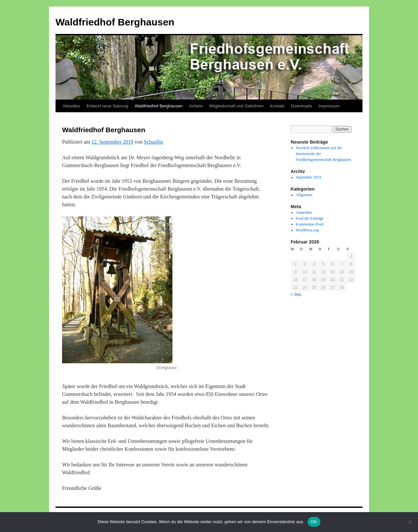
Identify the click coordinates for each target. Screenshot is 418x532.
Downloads (301, 106)
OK (314, 522)
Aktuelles (71, 106)
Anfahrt (196, 106)
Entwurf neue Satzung (107, 106)
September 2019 (309, 177)
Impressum (329, 106)
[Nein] (410, 522)
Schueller (153, 142)
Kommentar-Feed (310, 224)
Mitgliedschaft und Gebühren (236, 106)
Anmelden (304, 212)
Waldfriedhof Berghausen (115, 22)
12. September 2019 (112, 142)
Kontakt (277, 106)
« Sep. (296, 294)
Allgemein (304, 195)
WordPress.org (307, 230)
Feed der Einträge (310, 218)
